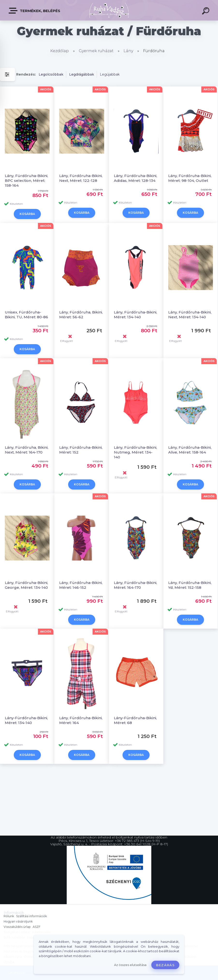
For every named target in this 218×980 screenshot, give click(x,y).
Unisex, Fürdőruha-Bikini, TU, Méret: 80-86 (26, 315)
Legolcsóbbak (51, 74)
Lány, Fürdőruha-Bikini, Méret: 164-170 (135, 585)
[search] (206, 12)
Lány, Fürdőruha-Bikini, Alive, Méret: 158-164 (190, 450)
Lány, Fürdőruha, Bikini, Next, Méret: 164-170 (27, 450)
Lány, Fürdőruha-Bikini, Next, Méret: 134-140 (190, 315)
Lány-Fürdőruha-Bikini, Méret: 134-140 (26, 720)
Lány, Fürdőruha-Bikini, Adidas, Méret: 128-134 (135, 178)
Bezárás (165, 965)
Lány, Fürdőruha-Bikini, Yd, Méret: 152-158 (190, 585)
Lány (128, 51)
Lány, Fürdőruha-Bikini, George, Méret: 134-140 (26, 585)
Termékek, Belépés (35, 11)
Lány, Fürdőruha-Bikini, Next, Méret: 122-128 (81, 178)
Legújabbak (110, 74)
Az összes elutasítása (130, 965)
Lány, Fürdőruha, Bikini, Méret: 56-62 (81, 315)
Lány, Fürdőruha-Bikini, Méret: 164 (81, 720)
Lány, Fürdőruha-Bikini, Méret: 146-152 (81, 585)
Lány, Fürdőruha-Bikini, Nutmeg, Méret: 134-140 (135, 452)
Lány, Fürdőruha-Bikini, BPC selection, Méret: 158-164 (26, 181)
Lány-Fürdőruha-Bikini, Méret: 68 (135, 720)
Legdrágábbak (82, 74)
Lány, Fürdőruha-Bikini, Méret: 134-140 (135, 315)
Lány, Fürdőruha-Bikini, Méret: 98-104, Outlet (190, 178)
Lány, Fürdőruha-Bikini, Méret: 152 (81, 450)
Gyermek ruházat (96, 51)
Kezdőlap (60, 51)
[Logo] (109, 10)
